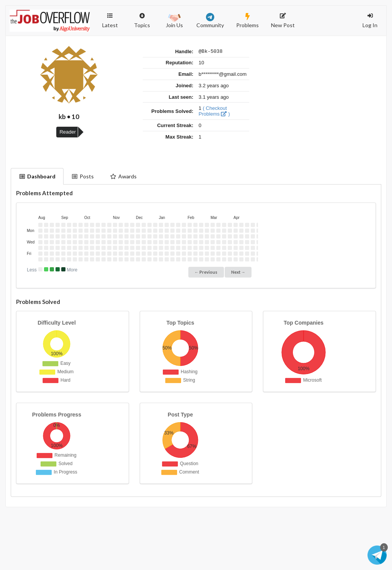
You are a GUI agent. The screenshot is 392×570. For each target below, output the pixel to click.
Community (210, 21)
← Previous (206, 272)
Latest (110, 21)
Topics (142, 17)
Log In (370, 21)
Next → (238, 272)
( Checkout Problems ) (214, 112)
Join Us (174, 20)
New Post (283, 21)
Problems (247, 21)
